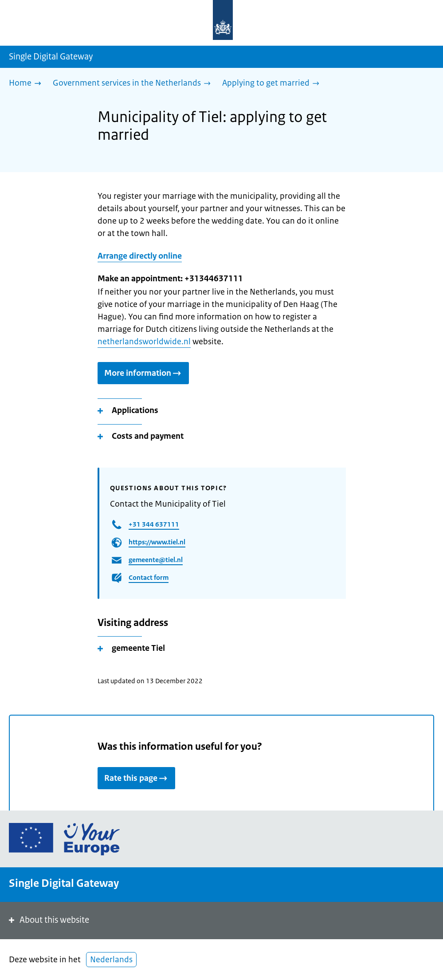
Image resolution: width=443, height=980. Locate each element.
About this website (48, 920)
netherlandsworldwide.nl (144, 342)
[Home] (27, 84)
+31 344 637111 (154, 524)
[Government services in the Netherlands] (134, 84)
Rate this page (136, 778)
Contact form (149, 577)
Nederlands (111, 960)
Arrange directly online (140, 256)
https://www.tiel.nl (157, 542)
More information (143, 373)
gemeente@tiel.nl (156, 560)
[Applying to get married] (273, 84)
